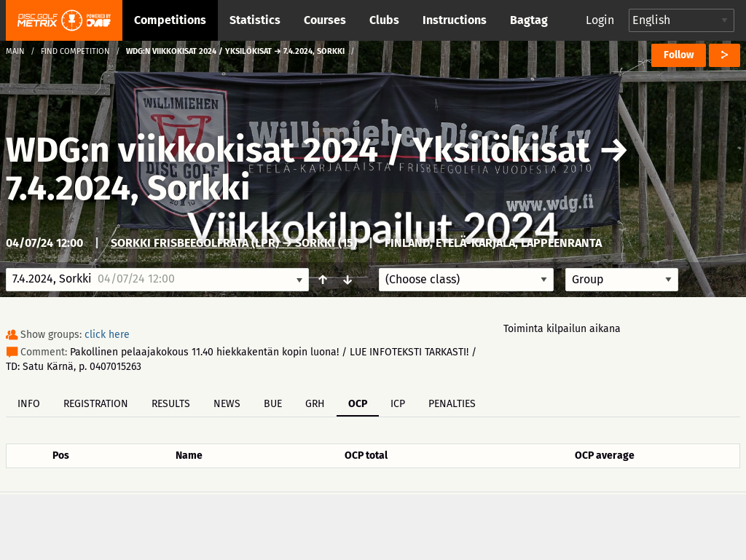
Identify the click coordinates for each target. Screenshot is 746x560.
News (227, 404)
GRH (315, 404)
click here (107, 335)
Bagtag (529, 20)
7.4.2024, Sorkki (128, 188)
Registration (96, 404)
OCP (358, 404)
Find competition (75, 51)
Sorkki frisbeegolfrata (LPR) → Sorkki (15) (234, 243)
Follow (679, 55)
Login (600, 20)
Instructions (455, 20)
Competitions (170, 20)
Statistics (255, 20)
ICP (398, 404)
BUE (273, 404)
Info (29, 404)
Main (15, 51)
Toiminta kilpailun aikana (562, 329)
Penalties (452, 404)
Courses (325, 20)
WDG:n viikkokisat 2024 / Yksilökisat (298, 150)
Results (171, 404)
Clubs (384, 20)
